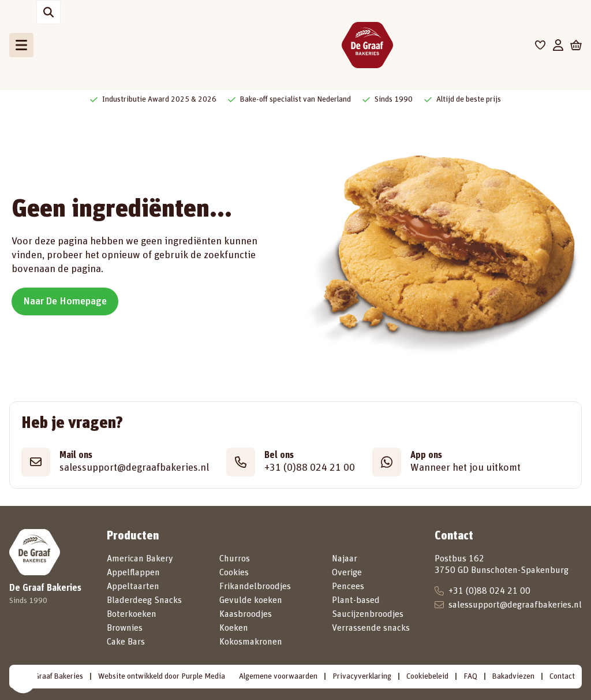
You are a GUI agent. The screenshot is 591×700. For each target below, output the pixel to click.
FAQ (470, 676)
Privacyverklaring (362, 676)
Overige (347, 572)
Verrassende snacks (371, 628)
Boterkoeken (132, 614)
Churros (235, 558)
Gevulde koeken (251, 600)
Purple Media (203, 676)
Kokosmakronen (251, 642)
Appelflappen (133, 572)
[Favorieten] (540, 45)
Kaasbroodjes (246, 614)
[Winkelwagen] (576, 45)
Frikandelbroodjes (255, 586)
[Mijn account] (558, 45)
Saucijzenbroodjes (368, 614)
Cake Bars (126, 642)
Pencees (348, 586)
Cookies (234, 572)
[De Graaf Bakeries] (367, 45)
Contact (562, 676)
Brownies (125, 628)
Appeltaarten (133, 586)
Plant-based (356, 600)
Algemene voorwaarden (278, 676)
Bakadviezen (513, 676)
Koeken (234, 628)
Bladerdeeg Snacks (144, 600)
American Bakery (140, 558)
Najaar (345, 558)
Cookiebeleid (427, 676)
